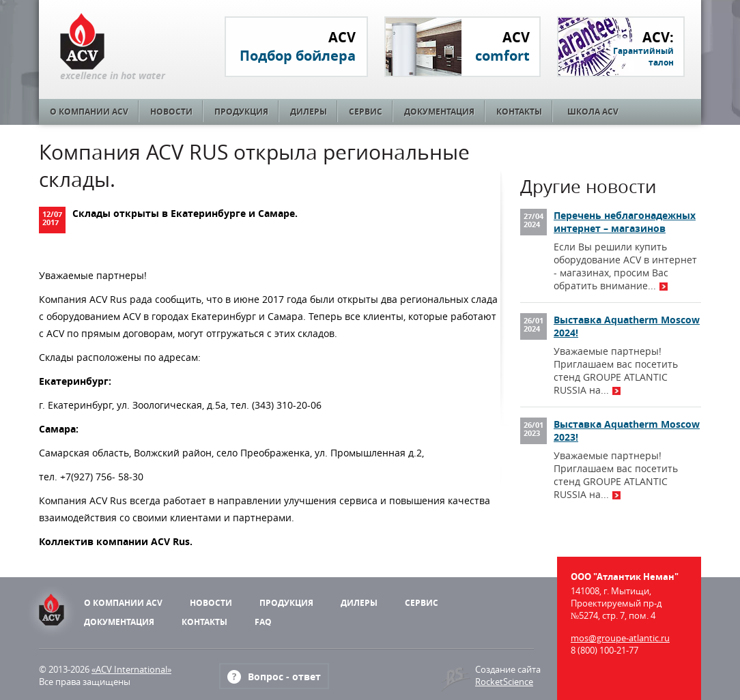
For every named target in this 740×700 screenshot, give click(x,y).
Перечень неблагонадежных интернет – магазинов (625, 222)
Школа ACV (593, 112)
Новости (171, 112)
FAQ (263, 622)
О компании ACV (89, 112)
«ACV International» (131, 669)
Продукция (241, 112)
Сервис (366, 112)
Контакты (519, 112)
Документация (439, 112)
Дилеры (309, 112)
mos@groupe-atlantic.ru (620, 638)
